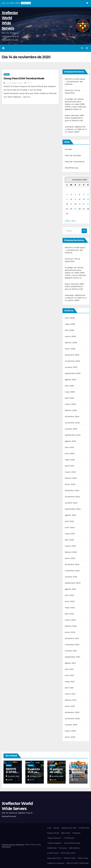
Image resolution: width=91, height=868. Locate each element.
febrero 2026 (71, 343)
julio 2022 (69, 595)
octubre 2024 (71, 429)
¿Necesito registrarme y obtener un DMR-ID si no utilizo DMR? (76, 129)
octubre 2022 (71, 577)
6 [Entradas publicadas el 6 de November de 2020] (84, 194)
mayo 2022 (70, 608)
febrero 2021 (71, 700)
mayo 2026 (70, 324)
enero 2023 (70, 558)
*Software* (76, 833)
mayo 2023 (70, 534)
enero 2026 (70, 349)
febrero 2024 (71, 478)
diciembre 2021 (72, 638)
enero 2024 (70, 484)
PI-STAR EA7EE (84, 828)
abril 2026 (69, 330)
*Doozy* (56, 828)
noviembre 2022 (72, 571)
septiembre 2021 (73, 657)
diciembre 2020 (72, 712)
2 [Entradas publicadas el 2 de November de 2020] (67, 194)
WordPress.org (71, 168)
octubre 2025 (71, 367)
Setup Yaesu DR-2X (54, 858)
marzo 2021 (70, 694)
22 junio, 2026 (14, 776)
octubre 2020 (71, 725)
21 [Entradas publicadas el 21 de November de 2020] (88, 204)
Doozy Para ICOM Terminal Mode (24, 78)
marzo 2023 (70, 546)
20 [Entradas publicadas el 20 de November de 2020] (84, 204)
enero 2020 (70, 737)
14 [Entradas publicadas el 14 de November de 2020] (88, 199)
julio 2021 (69, 669)
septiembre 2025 (73, 373)
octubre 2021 (71, 651)
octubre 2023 (71, 503)
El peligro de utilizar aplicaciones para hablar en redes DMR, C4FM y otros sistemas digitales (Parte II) (75, 104)
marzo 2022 (70, 620)
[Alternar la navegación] (87, 48)
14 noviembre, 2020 (14, 83)
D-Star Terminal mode (72, 843)
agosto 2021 (70, 663)
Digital (7, 74)
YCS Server (63, 848)
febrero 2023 (71, 552)
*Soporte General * (54, 838)
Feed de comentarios (75, 162)
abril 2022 (69, 614)
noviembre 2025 (72, 361)
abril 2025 (69, 398)
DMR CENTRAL (74, 848)
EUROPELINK (52, 848)
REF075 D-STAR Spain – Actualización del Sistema (75, 82)
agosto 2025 (70, 380)
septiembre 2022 (73, 583)
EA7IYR (28, 83)
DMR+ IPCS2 (66, 833)
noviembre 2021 (72, 645)
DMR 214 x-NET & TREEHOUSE (77, 863)
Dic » (74, 221)
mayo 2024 (70, 460)
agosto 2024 (70, 441)
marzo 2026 (70, 336)
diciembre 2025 (72, 355)
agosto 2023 (71, 515)
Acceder (69, 149)
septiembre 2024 (73, 435)
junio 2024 (70, 453)
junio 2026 (70, 318)
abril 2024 (69, 466)
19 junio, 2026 (79, 776)
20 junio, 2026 (57, 776)
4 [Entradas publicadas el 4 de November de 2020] (75, 194)
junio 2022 (70, 601)
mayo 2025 (70, 392)
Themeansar (6, 847)
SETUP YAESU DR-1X (68, 853)
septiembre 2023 (73, 509)
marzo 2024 (70, 472)
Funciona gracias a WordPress (13, 845)
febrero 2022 (71, 626)
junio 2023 (70, 527)
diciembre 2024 (72, 416)
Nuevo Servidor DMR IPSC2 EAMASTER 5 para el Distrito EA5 (74, 118)
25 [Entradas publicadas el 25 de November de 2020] (75, 209)
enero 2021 (70, 706)
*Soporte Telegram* (55, 843)
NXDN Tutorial (83, 858)
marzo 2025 (70, 404)
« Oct (67, 221)
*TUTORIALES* (69, 838)
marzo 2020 (70, 731)
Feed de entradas (73, 155)
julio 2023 (69, 521)
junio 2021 (69, 675)
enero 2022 (70, 632)
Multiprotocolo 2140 (69, 828)
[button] (82, 48)
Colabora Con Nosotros (56, 863)
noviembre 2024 (72, 423)
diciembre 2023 (72, 490)
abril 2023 (69, 540)
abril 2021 (69, 688)
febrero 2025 (71, 410)
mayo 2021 (70, 682)
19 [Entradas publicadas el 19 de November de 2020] (79, 204)
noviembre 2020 (72, 719)
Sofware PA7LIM (53, 833)
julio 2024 (69, 447)
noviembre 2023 (72, 497)
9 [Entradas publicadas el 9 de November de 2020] (67, 199)
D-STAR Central (53, 853)
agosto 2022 (71, 589)
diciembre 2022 (72, 564)
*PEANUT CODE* (70, 858)
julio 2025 (69, 386)
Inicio (49, 828)
